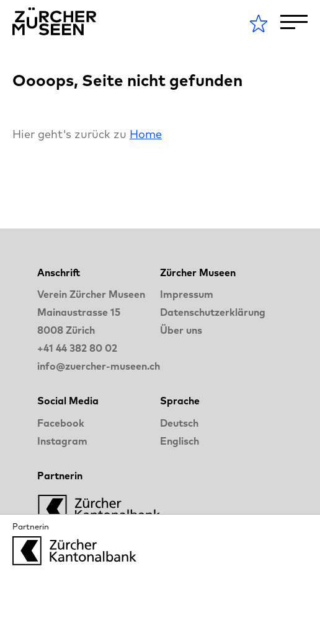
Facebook (61, 423)
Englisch (180, 441)
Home (146, 134)
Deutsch (179, 423)
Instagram (62, 441)
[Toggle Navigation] (294, 22)
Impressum (187, 294)
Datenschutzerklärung (213, 312)
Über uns (181, 330)
